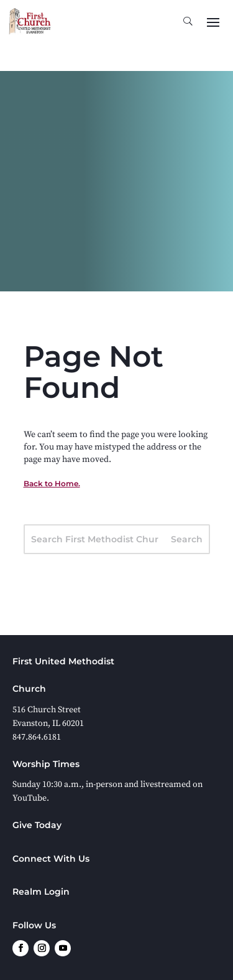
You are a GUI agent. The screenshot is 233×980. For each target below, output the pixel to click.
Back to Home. (52, 483)
